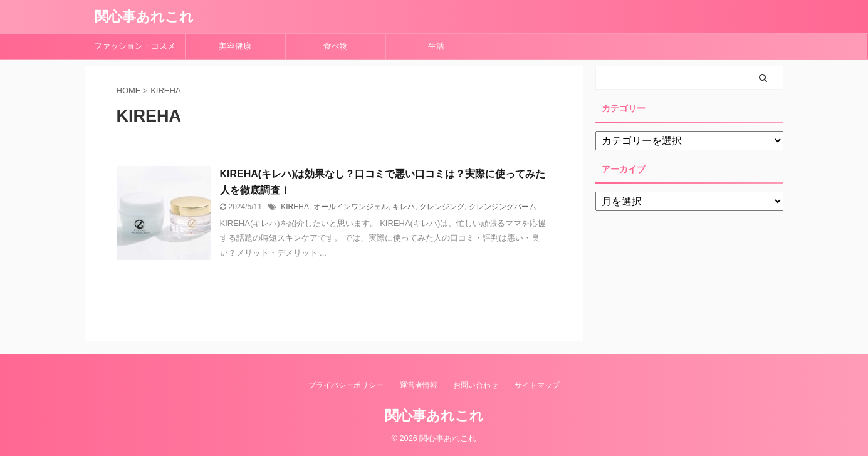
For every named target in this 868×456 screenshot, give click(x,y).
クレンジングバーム (503, 207)
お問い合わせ (476, 385)
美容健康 (239, 46)
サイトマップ (537, 385)
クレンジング (442, 207)
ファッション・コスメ (135, 46)
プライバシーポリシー (346, 385)
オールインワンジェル (351, 207)
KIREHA (295, 207)
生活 (436, 46)
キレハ (404, 207)
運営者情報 (419, 385)
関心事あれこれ (144, 17)
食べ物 (340, 46)
